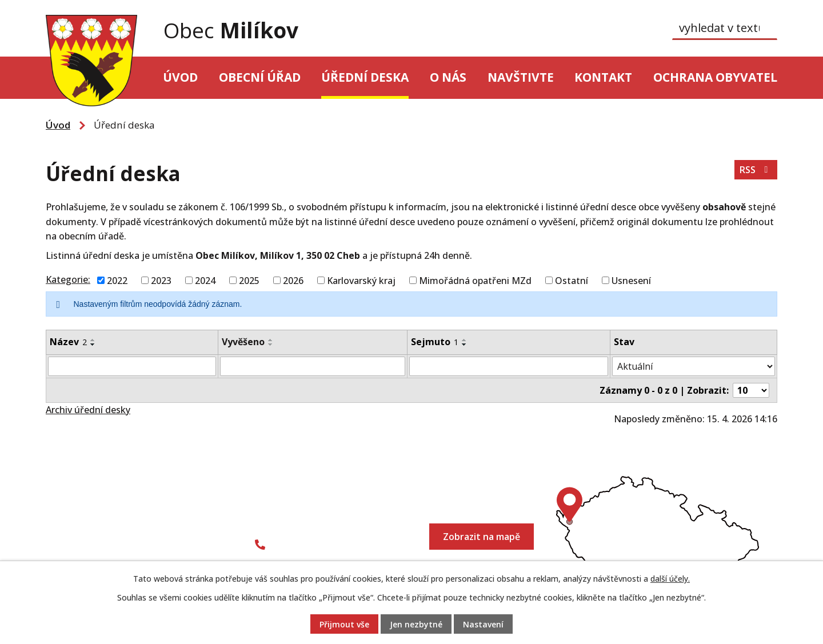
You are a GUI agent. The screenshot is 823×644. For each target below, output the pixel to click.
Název (68, 342)
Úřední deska (365, 77)
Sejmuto (435, 342)
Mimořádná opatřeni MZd (475, 280)
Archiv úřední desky (88, 410)
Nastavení (483, 624)
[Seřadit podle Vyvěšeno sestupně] (271, 345)
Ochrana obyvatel (715, 77)
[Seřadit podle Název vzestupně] (93, 340)
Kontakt (603, 77)
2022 (117, 280)
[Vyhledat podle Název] (132, 366)
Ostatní (572, 280)
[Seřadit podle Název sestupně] (93, 345)
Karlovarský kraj (361, 280)
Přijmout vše (344, 624)
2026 (293, 280)
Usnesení (631, 280)
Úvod (180, 77)
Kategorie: (68, 279)
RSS (756, 170)
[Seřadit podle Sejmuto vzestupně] (465, 340)
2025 (249, 280)
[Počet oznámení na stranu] (751, 390)
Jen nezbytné (416, 624)
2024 (205, 280)
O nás (448, 77)
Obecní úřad (260, 77)
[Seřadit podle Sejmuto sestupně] (465, 345)
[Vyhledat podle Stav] (694, 366)
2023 (161, 280)
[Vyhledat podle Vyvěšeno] (313, 366)
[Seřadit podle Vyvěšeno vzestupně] (271, 340)
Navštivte (521, 77)
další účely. (670, 579)
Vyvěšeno (243, 342)
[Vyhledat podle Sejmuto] (508, 366)
